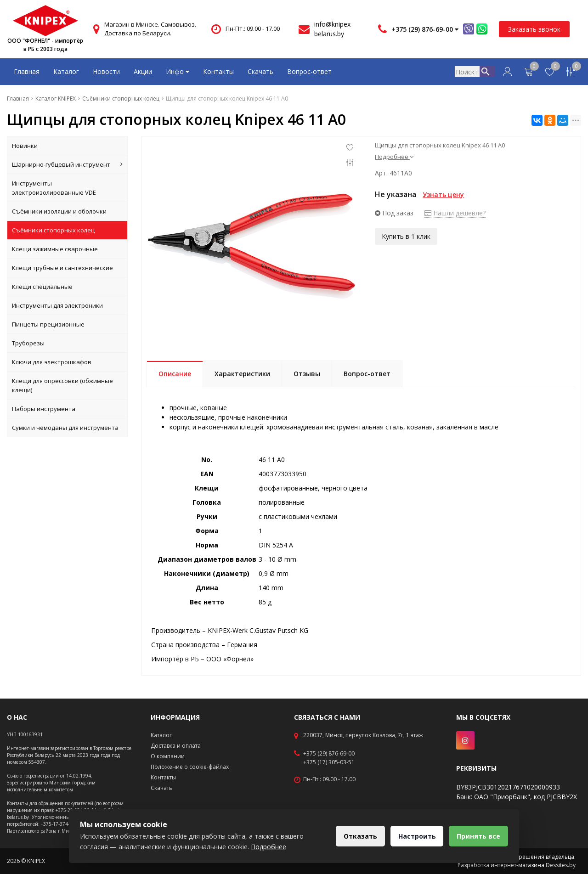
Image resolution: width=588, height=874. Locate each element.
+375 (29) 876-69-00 (329, 754)
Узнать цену (443, 195)
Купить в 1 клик (406, 235)
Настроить (414, 836)
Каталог (66, 71)
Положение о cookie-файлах (190, 767)
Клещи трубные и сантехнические (62, 268)
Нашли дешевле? (455, 213)
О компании (168, 756)
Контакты (218, 71)
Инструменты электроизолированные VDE (54, 188)
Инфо (178, 71)
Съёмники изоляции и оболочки (59, 211)
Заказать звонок (534, 29)
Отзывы (307, 374)
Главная (27, 71)
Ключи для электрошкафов (52, 362)
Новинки (25, 146)
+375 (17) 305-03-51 (329, 762)
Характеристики (242, 374)
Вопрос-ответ (309, 71)
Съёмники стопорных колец (53, 230)
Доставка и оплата (176, 746)
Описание (175, 374)
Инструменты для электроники (57, 305)
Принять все (478, 836)
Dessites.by (561, 865)
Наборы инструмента (44, 409)
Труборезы (28, 343)
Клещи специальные (42, 287)
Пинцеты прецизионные (48, 324)
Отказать (355, 836)
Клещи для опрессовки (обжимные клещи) (62, 385)
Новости (106, 71)
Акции (143, 71)
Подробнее (394, 157)
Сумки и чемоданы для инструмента (65, 428)
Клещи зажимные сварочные (55, 249)
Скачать (260, 71)
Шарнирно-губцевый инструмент (67, 164)
